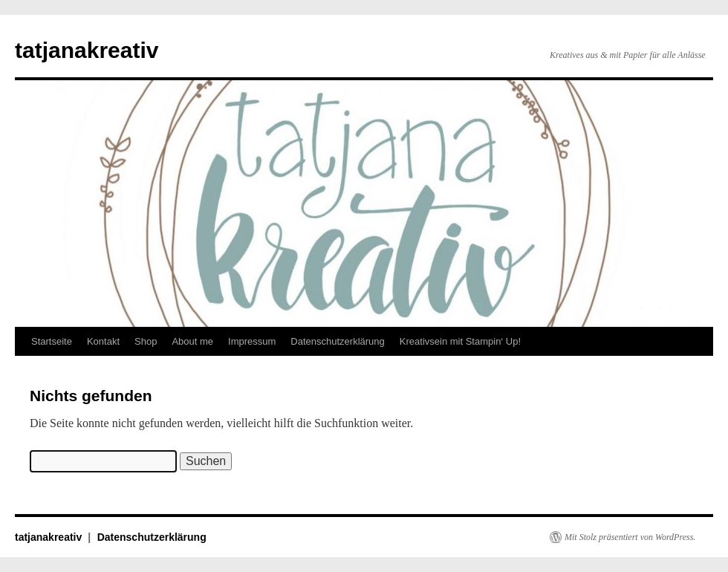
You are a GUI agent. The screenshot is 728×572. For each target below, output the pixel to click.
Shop (146, 341)
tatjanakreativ (87, 50)
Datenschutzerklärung (337, 341)
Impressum (252, 341)
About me (192, 341)
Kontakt (103, 341)
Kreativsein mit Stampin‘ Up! (460, 341)
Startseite (52, 341)
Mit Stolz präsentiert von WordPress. (630, 537)
